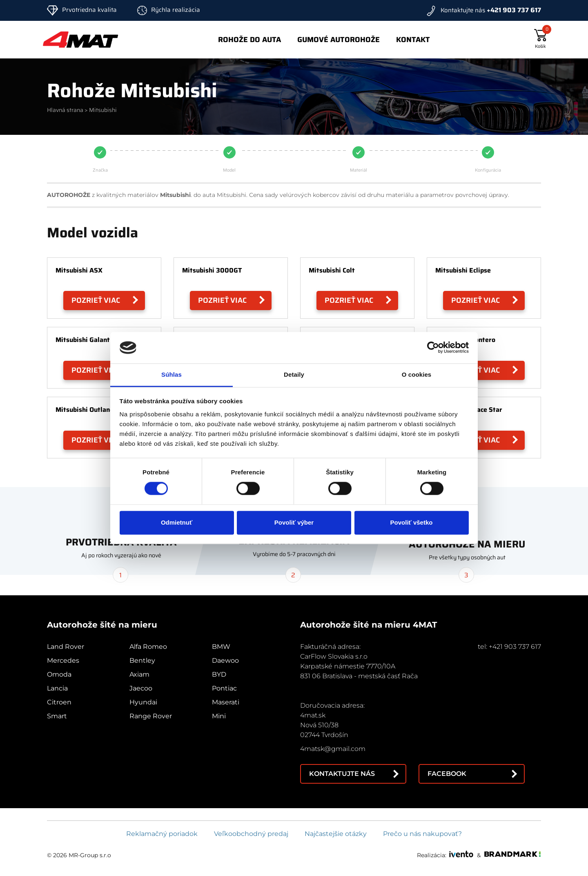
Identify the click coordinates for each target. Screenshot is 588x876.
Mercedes (63, 660)
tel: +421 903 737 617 (509, 647)
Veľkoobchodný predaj (251, 834)
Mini (219, 716)
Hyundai (143, 702)
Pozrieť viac (96, 300)
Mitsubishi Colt (332, 270)
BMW (221, 647)
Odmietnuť (177, 522)
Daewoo (225, 660)
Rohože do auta (249, 40)
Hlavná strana (65, 110)
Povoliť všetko (412, 522)
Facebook (447, 774)
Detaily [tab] (294, 374)
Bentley (142, 660)
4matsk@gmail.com (333, 749)
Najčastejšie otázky (336, 834)
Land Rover (66, 647)
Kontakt (413, 40)
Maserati (226, 702)
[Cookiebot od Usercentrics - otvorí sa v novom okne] (433, 348)
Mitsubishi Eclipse (463, 270)
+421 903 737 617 (514, 10)
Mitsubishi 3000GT (212, 270)
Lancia (57, 688)
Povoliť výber (294, 522)
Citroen (59, 702)
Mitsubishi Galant (83, 340)
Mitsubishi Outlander (88, 410)
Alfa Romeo (148, 647)
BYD (219, 674)
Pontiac (224, 688)
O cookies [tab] (417, 374)
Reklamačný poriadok (162, 834)
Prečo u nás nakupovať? (422, 834)
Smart (57, 716)
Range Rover (151, 716)
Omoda (59, 674)
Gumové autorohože (339, 40)
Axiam (139, 674)
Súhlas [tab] (171, 374)
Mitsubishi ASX (79, 270)
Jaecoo (141, 688)
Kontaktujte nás (342, 774)
